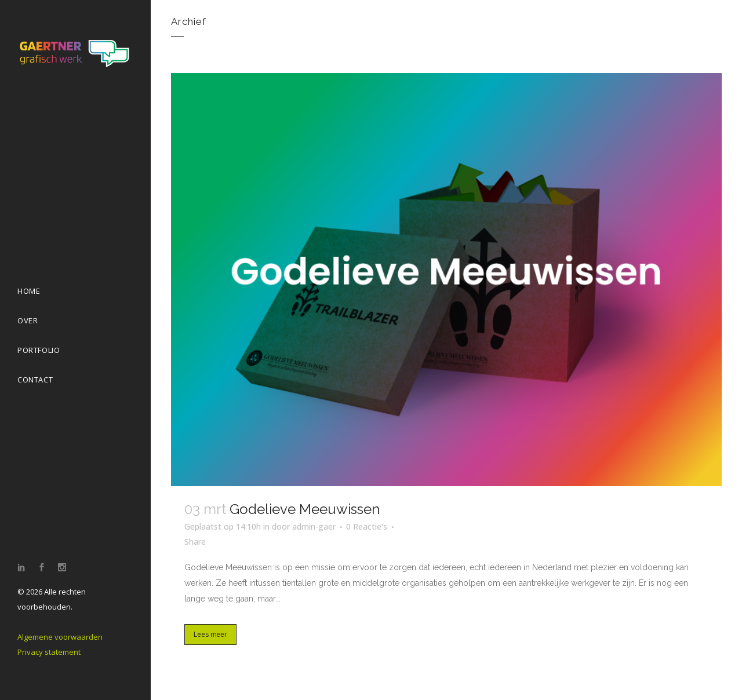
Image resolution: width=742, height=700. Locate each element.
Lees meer (210, 634)
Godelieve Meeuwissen (305, 509)
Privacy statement (49, 652)
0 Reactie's (367, 526)
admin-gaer (314, 526)
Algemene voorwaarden (60, 637)
